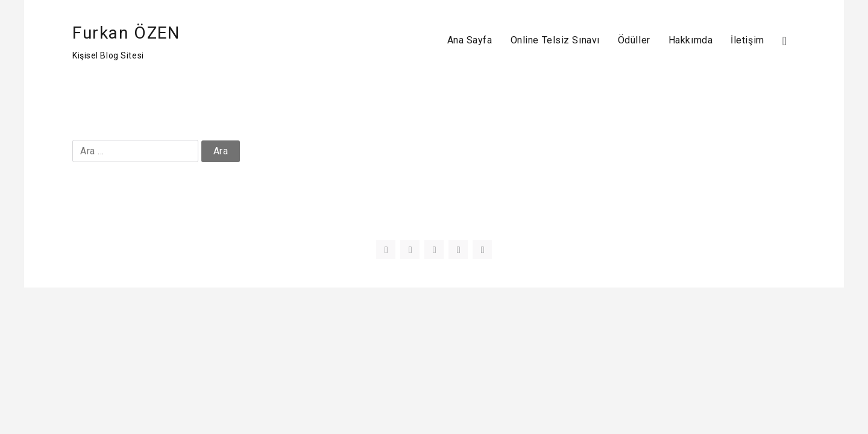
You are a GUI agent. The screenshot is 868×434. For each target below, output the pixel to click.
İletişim (747, 40)
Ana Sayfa (470, 40)
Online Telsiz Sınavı (555, 40)
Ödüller (634, 40)
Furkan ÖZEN (126, 33)
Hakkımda (690, 40)
